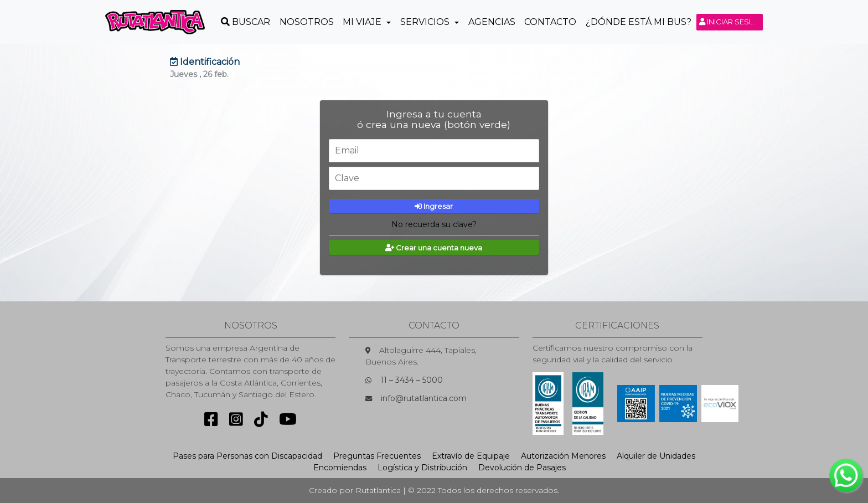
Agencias (492, 22)
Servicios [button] (426, 22)
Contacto (550, 22)
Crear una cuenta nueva (434, 248)
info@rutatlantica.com (424, 398)
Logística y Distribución (422, 468)
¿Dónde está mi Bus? (639, 22)
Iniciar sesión (731, 22)
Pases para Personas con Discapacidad (247, 456)
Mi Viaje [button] (363, 22)
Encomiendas (340, 468)
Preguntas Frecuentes (377, 456)
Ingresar (434, 206)
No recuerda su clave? (434, 224)
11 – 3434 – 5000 (412, 380)
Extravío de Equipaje (471, 456)
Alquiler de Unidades (656, 456)
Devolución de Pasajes (522, 468)
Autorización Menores (563, 456)
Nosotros (307, 22)
